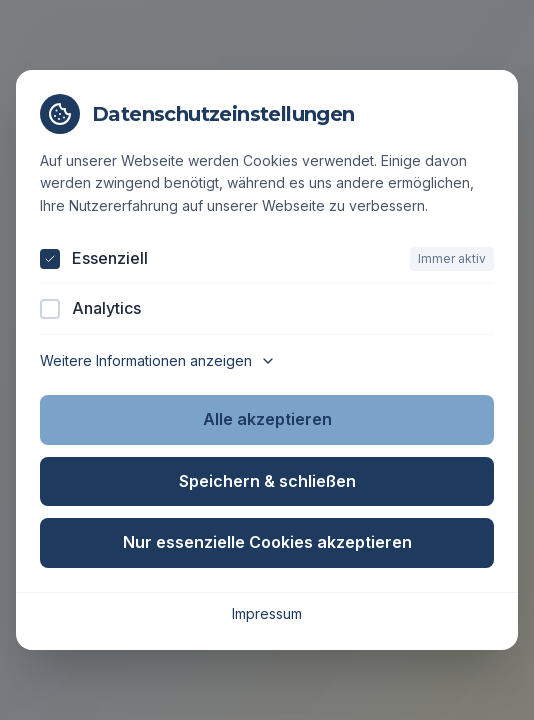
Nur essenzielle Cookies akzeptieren (267, 542)
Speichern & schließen (267, 481)
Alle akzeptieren (267, 419)
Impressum (267, 613)
